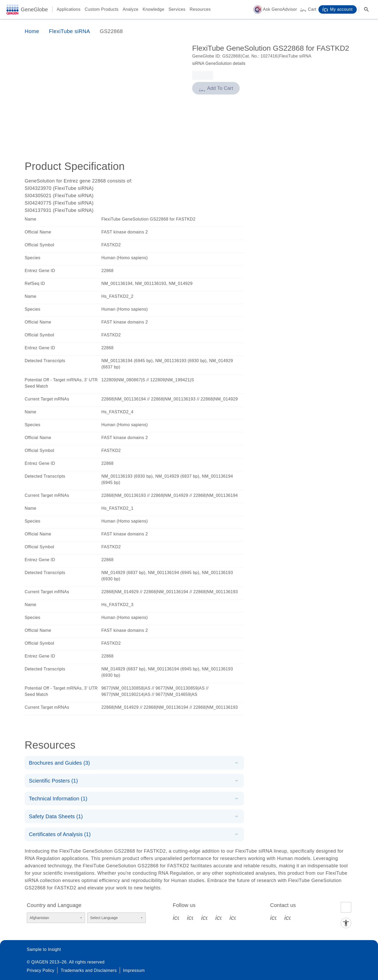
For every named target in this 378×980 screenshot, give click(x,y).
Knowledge (153, 9)
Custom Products (102, 9)
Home (32, 31)
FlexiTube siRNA (69, 31)
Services (177, 9)
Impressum (134, 970)
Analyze (130, 9)
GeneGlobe (34, 9)
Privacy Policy (41, 970)
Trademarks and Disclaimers (89, 970)
